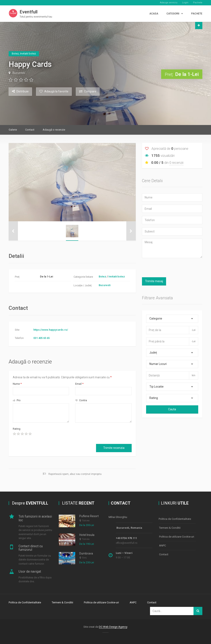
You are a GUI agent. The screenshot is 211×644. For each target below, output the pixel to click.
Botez (102, 277)
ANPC (162, 544)
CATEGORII (173, 14)
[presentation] (69, 435)
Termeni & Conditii (170, 527)
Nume (17, 384)
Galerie (13, 130)
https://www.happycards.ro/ (51, 330)
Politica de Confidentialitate (175, 519)
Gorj (84, 558)
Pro (17, 400)
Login (185, 3)
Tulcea (86, 521)
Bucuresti (19, 73)
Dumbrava (86, 553)
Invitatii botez (117, 277)
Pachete (198, 3)
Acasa (154, 14)
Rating (17, 429)
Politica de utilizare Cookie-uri (177, 536)
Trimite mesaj (154, 281)
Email (79, 384)
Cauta (172, 409)
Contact (30, 130)
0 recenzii (176, 163)
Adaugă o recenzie (54, 130)
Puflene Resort (89, 516)
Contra (81, 400)
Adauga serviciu (169, 3)
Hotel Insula (87, 535)
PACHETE (197, 14)
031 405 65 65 (42, 338)
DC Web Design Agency (113, 626)
